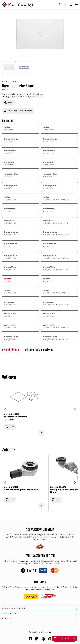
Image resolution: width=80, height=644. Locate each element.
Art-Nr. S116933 (24, 416)
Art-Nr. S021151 (24, 489)
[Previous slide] (5, 410)
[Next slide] (75, 410)
